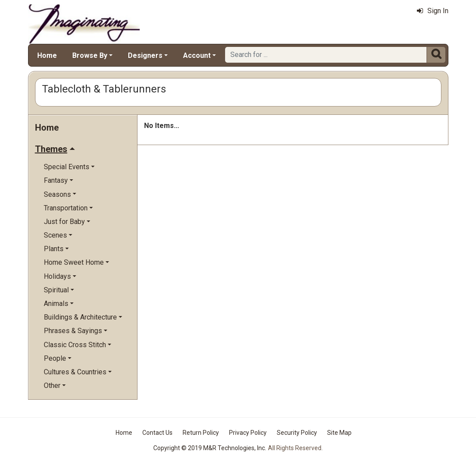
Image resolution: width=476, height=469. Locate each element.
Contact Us (157, 433)
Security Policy (297, 433)
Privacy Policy (248, 433)
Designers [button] (145, 55)
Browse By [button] (90, 55)
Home (47, 55)
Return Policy (201, 433)
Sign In (433, 11)
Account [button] (197, 55)
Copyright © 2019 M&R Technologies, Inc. (210, 448)
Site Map (339, 433)
